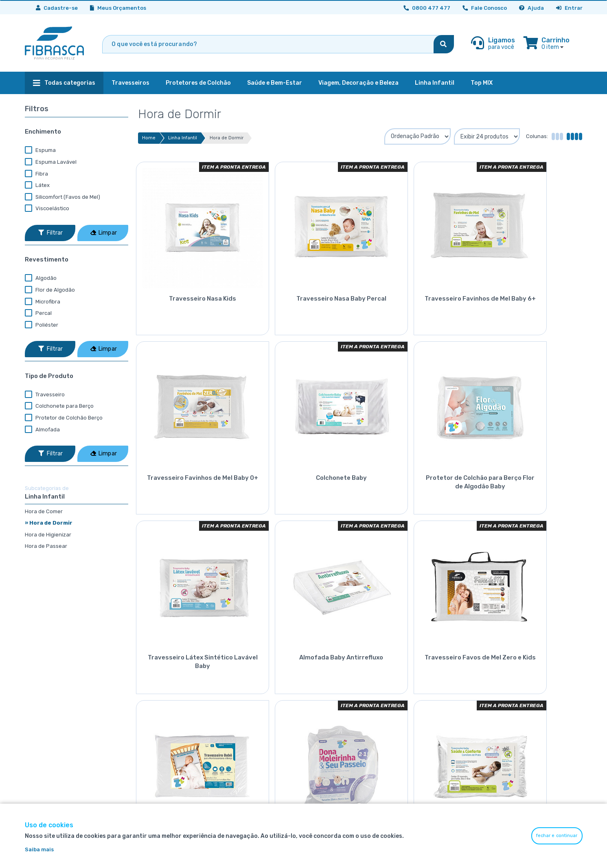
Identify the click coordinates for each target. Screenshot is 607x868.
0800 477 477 (427, 731)
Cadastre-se (57, 8)
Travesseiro (45, 395)
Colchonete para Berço (59, 406)
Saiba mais (39, 849)
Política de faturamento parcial (350, 731)
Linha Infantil (183, 138)
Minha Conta (419, 682)
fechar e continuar (557, 836)
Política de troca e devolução (346, 706)
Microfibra (43, 302)
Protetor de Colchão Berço (64, 418)
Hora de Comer (44, 511)
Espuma (40, 150)
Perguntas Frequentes (433, 706)
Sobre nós (511, 682)
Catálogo (509, 694)
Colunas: (537, 136)
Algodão (41, 278)
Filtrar (50, 233)
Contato (509, 706)
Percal (38, 313)
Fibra (36, 174)
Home (149, 138)
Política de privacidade (338, 719)
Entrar (569, 8)
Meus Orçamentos (118, 8)
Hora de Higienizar (48, 535)
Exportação (324, 743)
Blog (503, 719)
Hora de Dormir (227, 138)
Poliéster (42, 325)
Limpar (104, 233)
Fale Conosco (485, 8)
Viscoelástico (47, 209)
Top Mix (318, 755)
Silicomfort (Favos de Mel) (62, 197)
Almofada (42, 430)
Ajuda (531, 8)
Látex (37, 185)
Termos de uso (327, 694)
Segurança (322, 682)
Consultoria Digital (427, 719)
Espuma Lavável (51, 162)
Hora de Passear (46, 546)
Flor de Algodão (50, 290)
